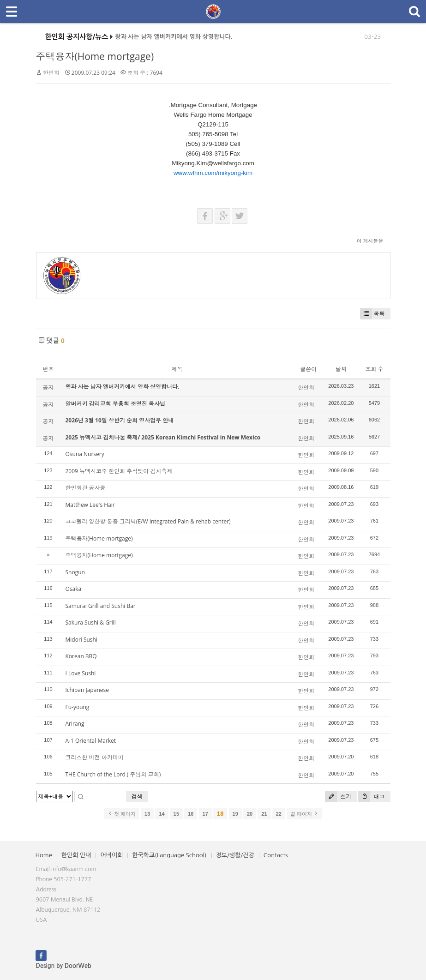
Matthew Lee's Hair (90, 505)
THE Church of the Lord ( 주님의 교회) (113, 774)
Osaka (74, 589)
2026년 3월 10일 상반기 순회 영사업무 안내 (120, 420)
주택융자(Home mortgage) (95, 56)
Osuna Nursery (85, 454)
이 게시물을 (370, 241)
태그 (371, 797)
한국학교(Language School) (169, 855)
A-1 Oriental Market (91, 741)
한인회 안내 (76, 855)
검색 (137, 797)
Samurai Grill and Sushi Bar (101, 606)
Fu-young (78, 707)
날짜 (341, 369)
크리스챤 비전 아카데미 (95, 757)
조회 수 (374, 369)
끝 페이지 (304, 814)
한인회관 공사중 (86, 488)
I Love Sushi (81, 673)
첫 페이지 (122, 814)
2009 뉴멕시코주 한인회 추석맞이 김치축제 (119, 471)
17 (205, 814)
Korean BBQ (81, 656)
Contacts (276, 855)
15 (176, 814)
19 (235, 814)
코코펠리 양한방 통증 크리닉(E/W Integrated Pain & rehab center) (148, 521)
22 (279, 814)
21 (264, 814)
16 (191, 814)
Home (44, 855)
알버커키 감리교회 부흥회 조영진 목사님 (115, 404)
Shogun (75, 572)
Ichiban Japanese (87, 690)
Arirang (75, 724)
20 (250, 814)
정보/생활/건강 (235, 855)
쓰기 (338, 797)
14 (162, 814)
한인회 (51, 73)
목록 (372, 314)
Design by (64, 966)
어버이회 (111, 855)
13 (147, 814)
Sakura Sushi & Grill (91, 622)
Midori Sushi (81, 640)
